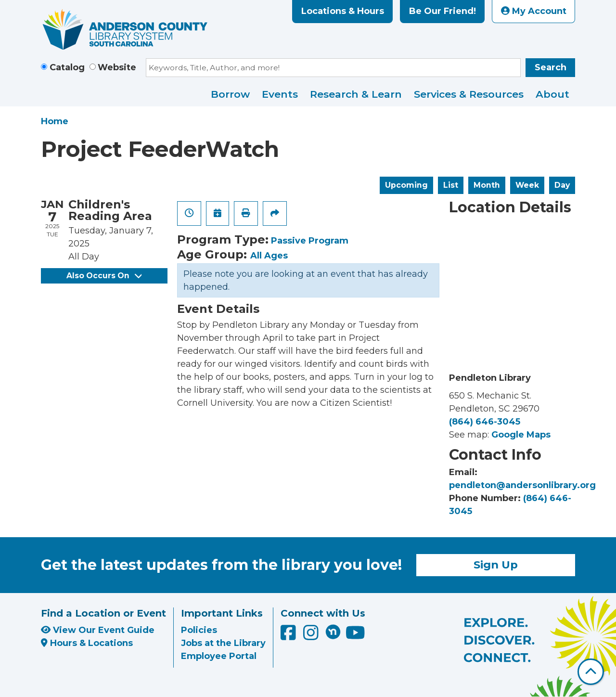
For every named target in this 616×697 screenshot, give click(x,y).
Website (117, 67)
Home (55, 121)
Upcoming (406, 185)
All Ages (269, 256)
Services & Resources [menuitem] (469, 94)
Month (487, 185)
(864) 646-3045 (485, 422)
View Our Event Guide (98, 630)
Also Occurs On (104, 276)
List (451, 185)
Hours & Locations (87, 643)
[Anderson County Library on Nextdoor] (333, 632)
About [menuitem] (552, 94)
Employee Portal (219, 656)
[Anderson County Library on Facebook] (289, 636)
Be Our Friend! (443, 11)
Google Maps (521, 435)
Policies (199, 630)
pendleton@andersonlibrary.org (522, 485)
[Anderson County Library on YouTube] (355, 636)
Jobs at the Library (223, 643)
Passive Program (310, 241)
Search (551, 67)
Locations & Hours (343, 11)
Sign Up (496, 565)
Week (527, 185)
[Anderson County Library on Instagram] (312, 636)
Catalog (67, 67)
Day (562, 185)
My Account (534, 11)
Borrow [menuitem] (230, 94)
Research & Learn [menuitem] (356, 94)
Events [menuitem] (280, 94)
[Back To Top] (591, 672)
